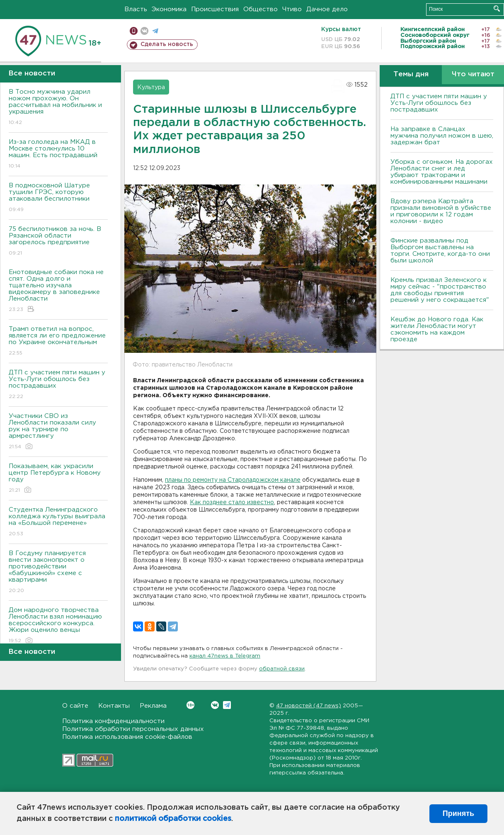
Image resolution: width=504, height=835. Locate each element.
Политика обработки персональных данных (133, 729)
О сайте (75, 706)
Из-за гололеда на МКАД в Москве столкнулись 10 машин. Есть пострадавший (58, 154)
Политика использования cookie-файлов (127, 737)
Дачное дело (327, 9)
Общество (260, 9)
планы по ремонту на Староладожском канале (233, 480)
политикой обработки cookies (173, 819)
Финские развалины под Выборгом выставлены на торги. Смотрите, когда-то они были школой (440, 251)
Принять (458, 813)
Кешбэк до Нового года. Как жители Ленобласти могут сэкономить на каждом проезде (437, 329)
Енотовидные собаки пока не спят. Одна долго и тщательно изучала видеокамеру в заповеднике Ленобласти (58, 291)
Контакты (114, 706)
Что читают (473, 74)
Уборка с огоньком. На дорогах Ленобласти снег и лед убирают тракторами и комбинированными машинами (442, 172)
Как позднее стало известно (232, 502)
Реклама (153, 706)
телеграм (155, 31)
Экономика (169, 9)
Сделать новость (167, 44)
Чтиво (292, 9)
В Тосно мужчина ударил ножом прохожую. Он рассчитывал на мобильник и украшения (58, 108)
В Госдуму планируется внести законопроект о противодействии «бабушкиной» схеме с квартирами (58, 572)
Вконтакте (190, 705)
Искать (497, 8)
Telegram (227, 705)
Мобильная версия (134, 31)
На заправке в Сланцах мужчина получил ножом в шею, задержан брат (442, 136)
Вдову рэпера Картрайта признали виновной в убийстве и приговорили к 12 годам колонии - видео (441, 211)
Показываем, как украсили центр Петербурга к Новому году (58, 479)
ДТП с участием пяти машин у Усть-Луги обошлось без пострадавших (58, 385)
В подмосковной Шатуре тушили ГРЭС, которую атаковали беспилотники (58, 198)
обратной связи (282, 669)
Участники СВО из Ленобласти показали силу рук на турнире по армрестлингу (58, 432)
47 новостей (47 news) (309, 706)
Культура (151, 87)
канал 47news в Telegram (225, 656)
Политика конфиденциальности (113, 721)
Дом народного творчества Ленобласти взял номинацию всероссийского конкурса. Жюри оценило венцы (58, 626)
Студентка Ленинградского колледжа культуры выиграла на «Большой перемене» (58, 522)
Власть (136, 9)
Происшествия (215, 9)
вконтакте (144, 31)
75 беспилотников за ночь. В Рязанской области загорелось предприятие (58, 242)
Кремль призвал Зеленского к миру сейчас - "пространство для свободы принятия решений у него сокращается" (440, 290)
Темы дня (411, 74)
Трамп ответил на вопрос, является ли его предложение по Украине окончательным (58, 341)
